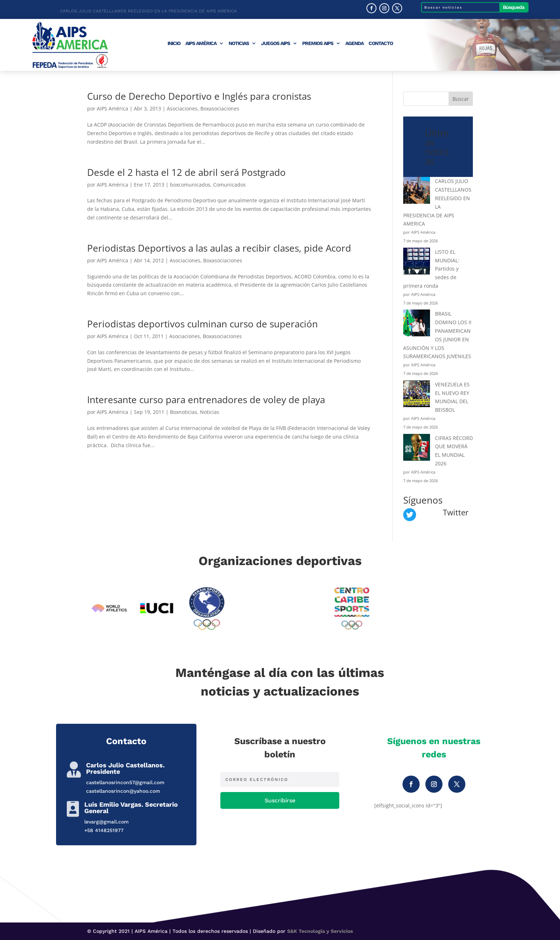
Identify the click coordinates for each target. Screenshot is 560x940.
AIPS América (201, 43)
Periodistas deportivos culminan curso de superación (202, 324)
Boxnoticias (184, 412)
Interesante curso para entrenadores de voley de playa (206, 400)
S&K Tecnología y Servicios (320, 931)
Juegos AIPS (276, 43)
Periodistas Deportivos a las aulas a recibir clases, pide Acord (219, 248)
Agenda (354, 43)
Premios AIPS (318, 43)
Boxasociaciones (220, 108)
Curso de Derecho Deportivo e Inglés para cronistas (199, 96)
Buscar (461, 99)
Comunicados (229, 185)
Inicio (174, 43)
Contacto (381, 43)
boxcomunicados (190, 185)
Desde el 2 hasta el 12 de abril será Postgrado (186, 172)
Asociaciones (182, 108)
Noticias (239, 43)
